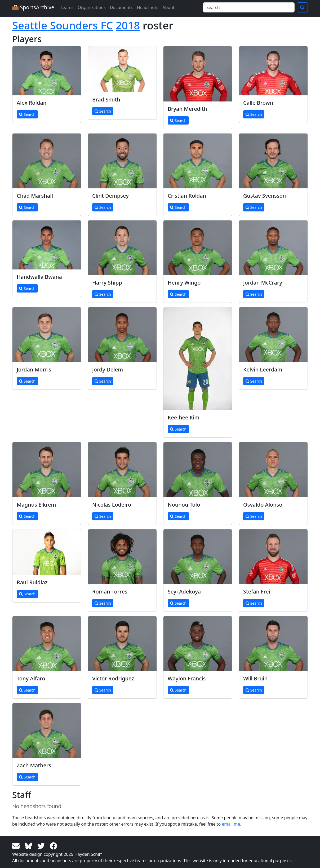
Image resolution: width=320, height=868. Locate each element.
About (168, 7)
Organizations (92, 7)
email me (231, 824)
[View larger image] (47, 71)
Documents (121, 7)
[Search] (249, 7)
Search (27, 114)
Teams (67, 7)
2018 (128, 25)
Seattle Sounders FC (63, 25)
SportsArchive (33, 7)
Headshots (148, 7)
